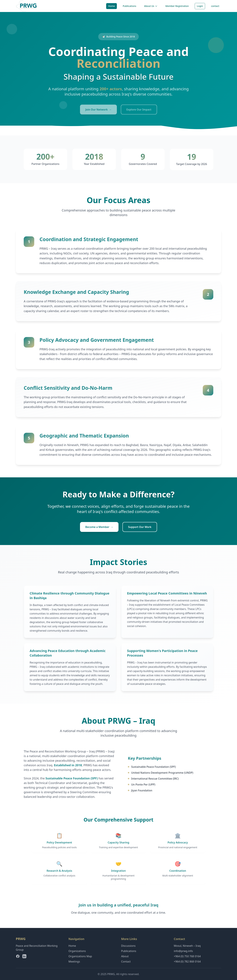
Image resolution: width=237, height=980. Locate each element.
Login (200, 6)
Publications (130, 6)
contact (215, 6)
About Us (151, 6)
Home (111, 6)
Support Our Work (140, 527)
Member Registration (177, 6)
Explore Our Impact (139, 110)
